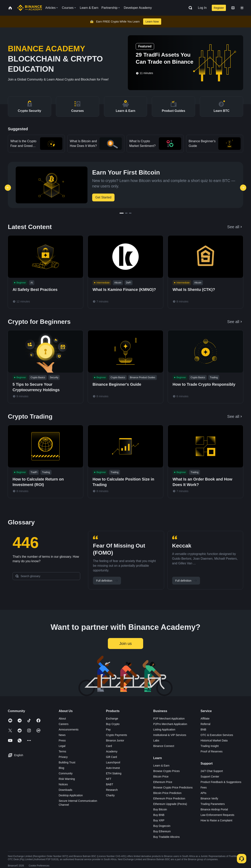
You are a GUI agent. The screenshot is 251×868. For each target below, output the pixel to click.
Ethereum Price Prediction (169, 798)
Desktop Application (71, 795)
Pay (108, 730)
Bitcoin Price (161, 777)
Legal (62, 746)
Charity (110, 795)
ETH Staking (114, 773)
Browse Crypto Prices (167, 771)
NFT (109, 779)
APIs (204, 793)
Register (219, 8)
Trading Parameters (213, 804)
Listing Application (164, 730)
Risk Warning (67, 779)
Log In (202, 8)
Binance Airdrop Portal (214, 809)
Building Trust (67, 762)
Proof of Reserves (212, 751)
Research (112, 790)
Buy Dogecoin (162, 826)
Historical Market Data (214, 740)
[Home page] (30, 8)
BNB (203, 730)
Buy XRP (159, 820)
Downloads (65, 790)
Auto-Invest (113, 768)
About (62, 719)
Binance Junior (115, 740)
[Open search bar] (189, 8)
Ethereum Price (163, 782)
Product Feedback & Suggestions (221, 782)
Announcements (69, 730)
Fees (204, 787)
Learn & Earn (161, 766)
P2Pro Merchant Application (170, 724)
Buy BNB (159, 815)
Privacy (63, 757)
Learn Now (152, 22)
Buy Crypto (113, 724)
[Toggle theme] (242, 8)
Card (109, 746)
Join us (125, 644)
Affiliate (205, 719)
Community (66, 773)
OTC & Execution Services (217, 735)
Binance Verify (209, 798)
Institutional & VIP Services (170, 735)
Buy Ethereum (162, 831)
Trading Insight (210, 746)
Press (62, 740)
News (62, 735)
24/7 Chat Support (212, 771)
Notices (63, 784)
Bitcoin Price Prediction (167, 793)
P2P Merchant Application (169, 719)
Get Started (103, 197)
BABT (110, 784)
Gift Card (111, 757)
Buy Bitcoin (160, 809)
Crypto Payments (116, 735)
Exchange (112, 719)
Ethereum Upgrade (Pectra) (170, 804)
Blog (61, 768)
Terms (62, 751)
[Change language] (233, 8)
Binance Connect (164, 746)
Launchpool (113, 762)
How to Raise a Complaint (216, 820)
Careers (64, 724)
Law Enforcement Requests (217, 815)
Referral (206, 724)
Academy (112, 751)
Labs (156, 740)
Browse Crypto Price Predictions (173, 787)
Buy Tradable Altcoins (167, 837)
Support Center (210, 777)
